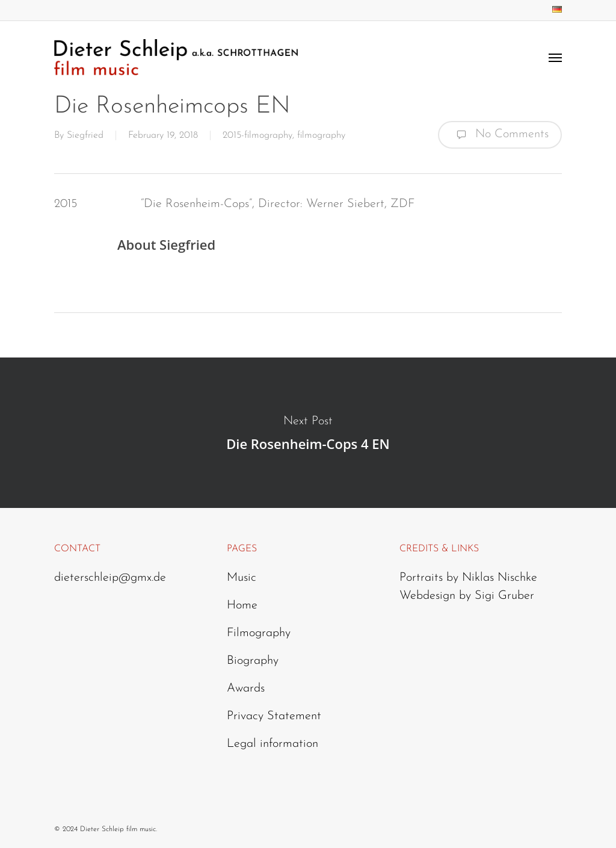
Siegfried (85, 135)
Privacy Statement (274, 716)
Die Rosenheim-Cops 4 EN (308, 433)
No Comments (500, 135)
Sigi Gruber (504, 596)
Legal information (273, 744)
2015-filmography (257, 135)
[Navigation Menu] (555, 57)
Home (242, 605)
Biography (253, 661)
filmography (321, 135)
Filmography (259, 633)
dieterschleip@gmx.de (110, 578)
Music (242, 578)
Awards (246, 689)
